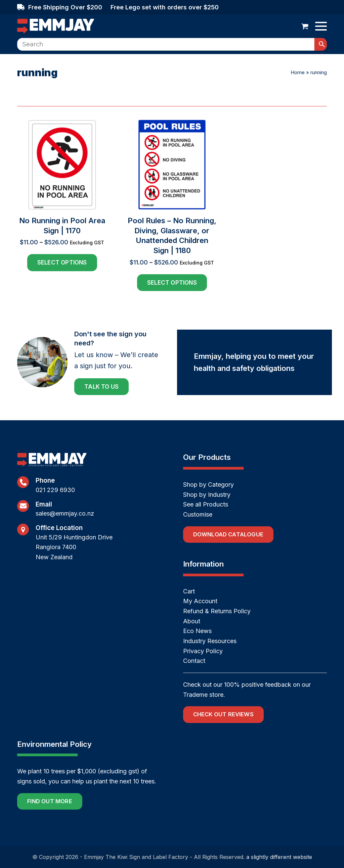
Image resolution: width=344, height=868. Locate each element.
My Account (200, 601)
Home (298, 72)
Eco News (197, 631)
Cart (189, 591)
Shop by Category (208, 485)
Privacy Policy (203, 651)
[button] (305, 26)
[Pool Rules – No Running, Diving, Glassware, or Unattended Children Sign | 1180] (172, 205)
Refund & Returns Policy (217, 611)
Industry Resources (210, 641)
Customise (198, 514)
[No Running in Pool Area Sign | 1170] (62, 205)
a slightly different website (279, 857)
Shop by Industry (207, 495)
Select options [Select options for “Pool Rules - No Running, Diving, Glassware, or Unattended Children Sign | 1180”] (172, 283)
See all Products (206, 504)
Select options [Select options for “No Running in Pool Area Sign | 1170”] (62, 262)
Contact (194, 661)
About (192, 621)
